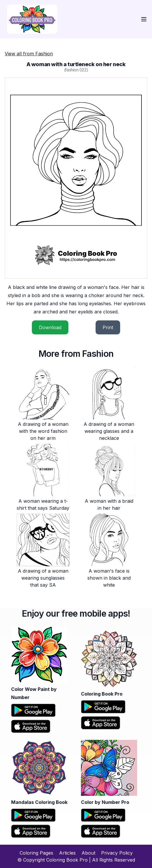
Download (50, 327)
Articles (67, 853)
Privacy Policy (117, 853)
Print (108, 327)
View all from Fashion (29, 54)
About (88, 853)
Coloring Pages (36, 853)
